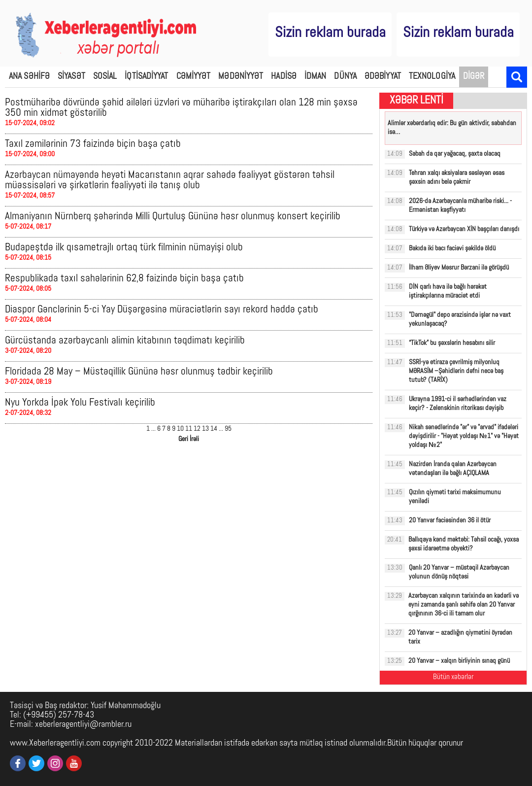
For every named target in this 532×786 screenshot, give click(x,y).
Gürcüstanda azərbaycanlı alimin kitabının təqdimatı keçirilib (125, 341)
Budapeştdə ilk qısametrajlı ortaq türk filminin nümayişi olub (124, 248)
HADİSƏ (284, 77)
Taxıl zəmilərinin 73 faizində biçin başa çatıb (93, 144)
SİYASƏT (71, 77)
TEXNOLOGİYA (432, 77)
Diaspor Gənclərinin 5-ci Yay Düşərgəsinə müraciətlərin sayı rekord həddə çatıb (162, 310)
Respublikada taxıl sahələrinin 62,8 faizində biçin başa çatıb (124, 279)
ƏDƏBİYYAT (383, 77)
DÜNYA (345, 77)
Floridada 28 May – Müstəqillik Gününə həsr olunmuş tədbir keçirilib (139, 372)
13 (205, 429)
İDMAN (316, 77)
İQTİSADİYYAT (146, 77)
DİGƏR (474, 77)
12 (197, 429)
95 (228, 429)
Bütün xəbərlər (453, 677)
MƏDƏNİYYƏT (241, 77)
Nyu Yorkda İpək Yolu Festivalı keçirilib (80, 403)
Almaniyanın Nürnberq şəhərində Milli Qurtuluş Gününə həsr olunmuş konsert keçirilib (173, 217)
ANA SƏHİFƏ (29, 77)
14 (214, 429)
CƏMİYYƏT (194, 77)
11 (189, 429)
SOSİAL (105, 77)
